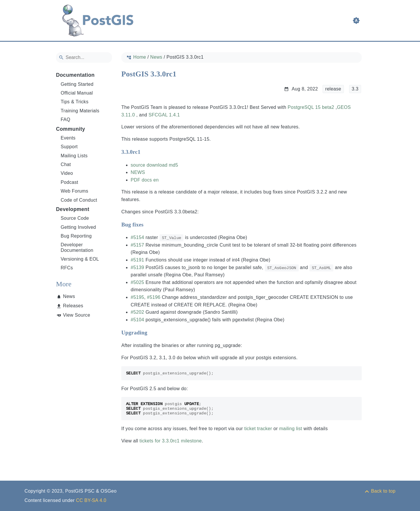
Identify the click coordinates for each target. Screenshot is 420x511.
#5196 (154, 297)
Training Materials (80, 111)
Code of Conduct (79, 200)
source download (149, 165)
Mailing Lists (74, 156)
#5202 (137, 312)
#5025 (137, 282)
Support (69, 147)
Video (67, 173)
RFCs (67, 268)
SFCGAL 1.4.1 (164, 115)
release (333, 89)
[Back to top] (380, 491)
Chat (66, 164)
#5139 (137, 267)
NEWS (138, 172)
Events (68, 138)
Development (73, 209)
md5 (174, 165)
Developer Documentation (77, 247)
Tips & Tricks (75, 102)
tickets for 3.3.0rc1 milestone (171, 441)
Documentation (75, 75)
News (69, 296)
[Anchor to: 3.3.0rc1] (146, 152)
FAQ (65, 120)
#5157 (137, 245)
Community (71, 129)
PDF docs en (145, 180)
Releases (73, 306)
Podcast (69, 182)
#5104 (137, 320)
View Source (77, 315)
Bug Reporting (76, 236)
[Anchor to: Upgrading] (153, 333)
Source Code (75, 218)
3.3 (355, 89)
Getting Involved (78, 227)
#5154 (137, 237)
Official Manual (77, 93)
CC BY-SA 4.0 (91, 500)
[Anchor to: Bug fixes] (149, 225)
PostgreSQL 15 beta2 (311, 107)
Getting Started (77, 84)
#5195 (137, 297)
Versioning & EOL (80, 259)
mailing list (291, 429)
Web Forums (75, 191)
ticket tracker (258, 429)
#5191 (137, 260)
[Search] (84, 57)
